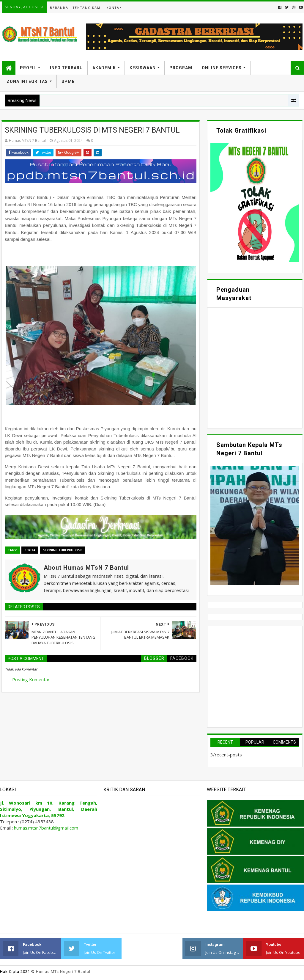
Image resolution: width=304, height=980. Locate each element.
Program (181, 68)
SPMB (68, 81)
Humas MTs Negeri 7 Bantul (63, 972)
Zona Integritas (27, 81)
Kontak (114, 8)
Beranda (59, 8)
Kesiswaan (143, 68)
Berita (30, 550)
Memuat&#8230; (255, 367)
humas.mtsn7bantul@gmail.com (46, 828)
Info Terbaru (66, 68)
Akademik (104, 68)
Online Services (222, 68)
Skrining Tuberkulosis (63, 550)
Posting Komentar (31, 679)
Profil (28, 68)
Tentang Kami (87, 8)
